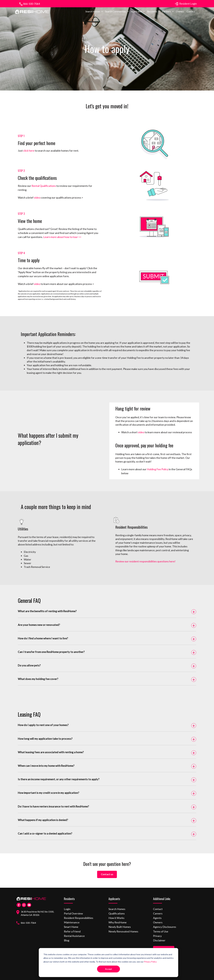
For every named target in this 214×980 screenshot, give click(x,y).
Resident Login (188, 4)
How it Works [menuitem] (116, 916)
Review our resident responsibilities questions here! (145, 561)
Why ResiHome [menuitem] (118, 920)
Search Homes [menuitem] (93, 13)
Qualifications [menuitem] (117, 911)
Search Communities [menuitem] (116, 13)
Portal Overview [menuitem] (73, 911)
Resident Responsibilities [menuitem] (79, 916)
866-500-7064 (29, 4)
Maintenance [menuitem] (72, 920)
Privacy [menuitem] (157, 934)
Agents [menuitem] (157, 916)
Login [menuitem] (67, 907)
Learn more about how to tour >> (62, 237)
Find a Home (164, 947)
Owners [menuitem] (180, 13)
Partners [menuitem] (167, 13)
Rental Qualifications (44, 186)
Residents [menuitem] (152, 13)
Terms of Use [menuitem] (161, 929)
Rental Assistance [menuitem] (74, 934)
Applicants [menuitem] (137, 13)
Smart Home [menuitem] (71, 925)
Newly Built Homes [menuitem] (120, 925)
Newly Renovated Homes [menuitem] (123, 929)
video (37, 198)
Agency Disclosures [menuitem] (165, 925)
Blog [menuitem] (67, 938)
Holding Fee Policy (158, 469)
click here (29, 151)
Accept (109, 969)
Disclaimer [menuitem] (159, 938)
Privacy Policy (150, 962)
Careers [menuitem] (158, 911)
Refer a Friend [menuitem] (72, 929)
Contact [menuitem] (191, 13)
